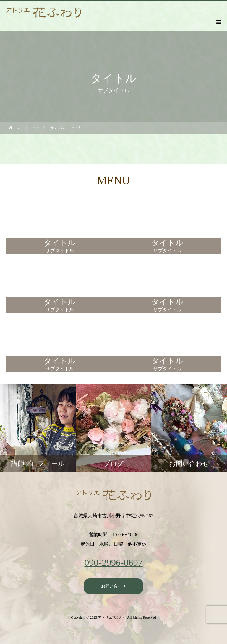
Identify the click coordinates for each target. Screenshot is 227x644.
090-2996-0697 (113, 563)
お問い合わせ (113, 586)
